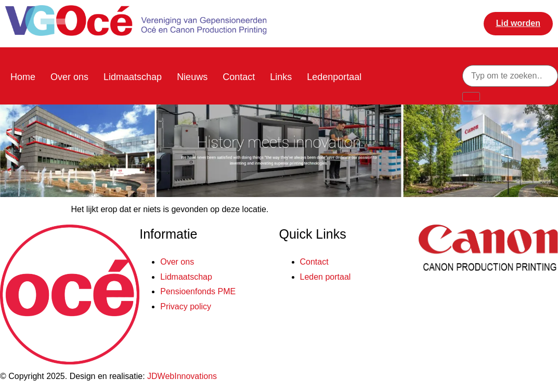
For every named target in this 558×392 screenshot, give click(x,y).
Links (281, 77)
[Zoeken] (471, 97)
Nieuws (192, 77)
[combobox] (510, 76)
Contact (239, 77)
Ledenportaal (334, 77)
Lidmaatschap (133, 77)
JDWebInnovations (182, 376)
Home (23, 77)
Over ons (69, 77)
